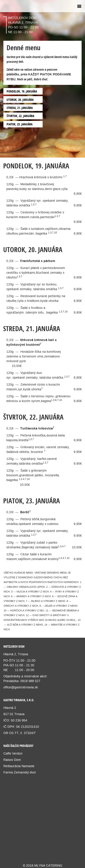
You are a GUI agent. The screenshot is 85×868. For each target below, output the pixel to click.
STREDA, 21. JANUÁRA (20, 108)
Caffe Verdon (13, 753)
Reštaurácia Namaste (19, 766)
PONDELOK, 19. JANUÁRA (22, 91)
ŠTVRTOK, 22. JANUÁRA (20, 116)
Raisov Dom (12, 760)
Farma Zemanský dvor (20, 772)
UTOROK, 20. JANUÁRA (20, 100)
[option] (42, 79)
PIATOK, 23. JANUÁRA (19, 124)
